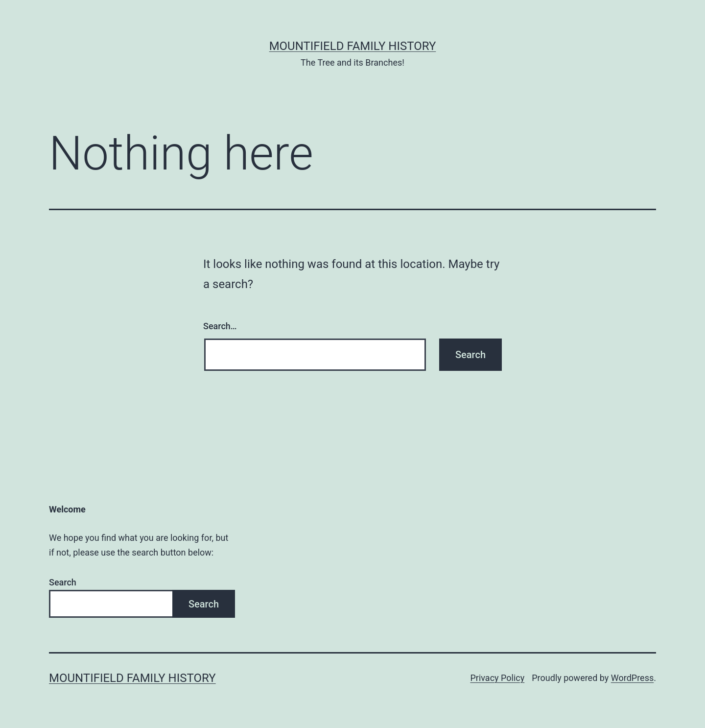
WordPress (632, 678)
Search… (220, 326)
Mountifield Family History (353, 46)
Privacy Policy (497, 678)
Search (63, 582)
